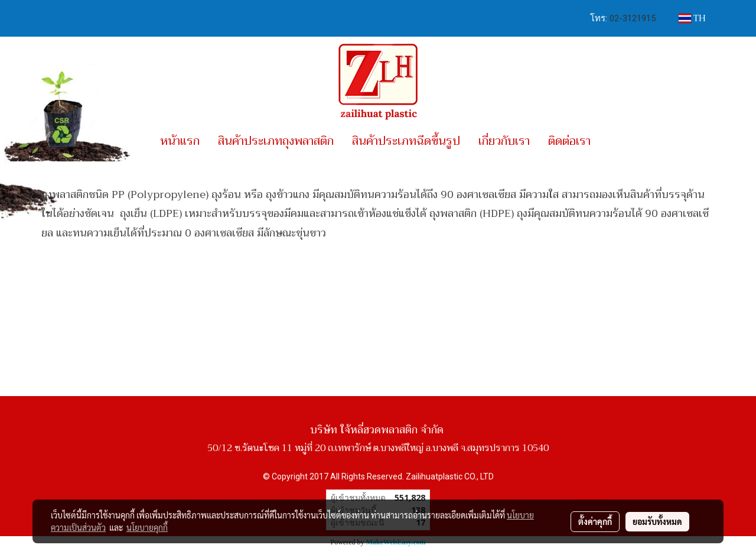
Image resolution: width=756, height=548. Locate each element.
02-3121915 (633, 18)
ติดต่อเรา (569, 141)
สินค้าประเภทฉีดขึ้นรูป (406, 141)
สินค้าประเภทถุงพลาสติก (276, 141)
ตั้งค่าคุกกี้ (595, 521)
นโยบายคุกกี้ (147, 527)
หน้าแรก (180, 141)
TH (692, 18)
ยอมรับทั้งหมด (657, 521)
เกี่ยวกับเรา (504, 141)
